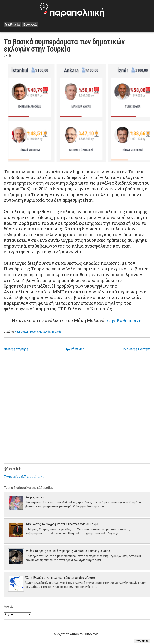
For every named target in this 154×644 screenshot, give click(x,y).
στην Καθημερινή (123, 320)
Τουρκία (56, 332)
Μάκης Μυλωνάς (40, 332)
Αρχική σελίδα (75, 349)
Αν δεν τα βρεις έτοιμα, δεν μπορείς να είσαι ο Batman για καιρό (68, 551)
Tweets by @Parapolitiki (24, 476)
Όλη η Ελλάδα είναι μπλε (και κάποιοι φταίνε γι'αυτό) (60, 578)
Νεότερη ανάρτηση (16, 349)
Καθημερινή (22, 332)
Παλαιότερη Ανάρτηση (136, 349)
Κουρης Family (35, 497)
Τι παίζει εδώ (13, 25)
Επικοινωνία (30, 25)
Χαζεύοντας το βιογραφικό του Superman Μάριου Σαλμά (62, 524)
